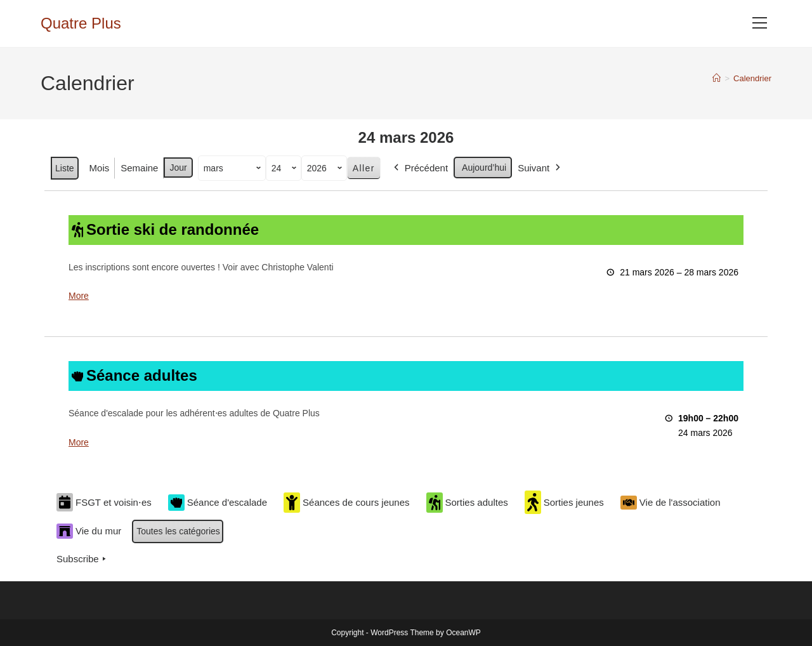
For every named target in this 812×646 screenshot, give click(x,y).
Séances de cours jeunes (346, 503)
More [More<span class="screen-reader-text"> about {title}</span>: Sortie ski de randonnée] (79, 296)
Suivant (540, 168)
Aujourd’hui (484, 168)
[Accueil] (717, 78)
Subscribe (82, 559)
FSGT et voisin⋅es (104, 502)
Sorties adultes (467, 503)
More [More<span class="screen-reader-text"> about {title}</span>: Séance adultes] (79, 442)
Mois (100, 168)
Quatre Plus (81, 23)
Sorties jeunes (564, 502)
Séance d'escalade (218, 503)
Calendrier (752, 78)
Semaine (139, 168)
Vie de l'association (671, 502)
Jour (178, 168)
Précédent (420, 168)
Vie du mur (89, 531)
